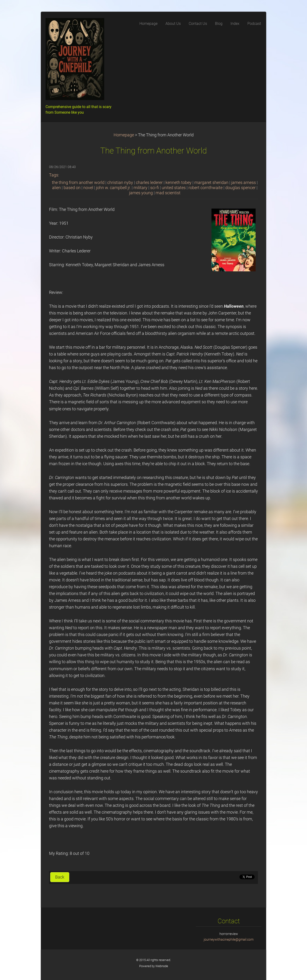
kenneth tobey (178, 183)
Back (60, 877)
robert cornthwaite (205, 188)
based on (72, 188)
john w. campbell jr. (113, 188)
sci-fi (155, 188)
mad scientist (168, 193)
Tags (54, 175)
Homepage (124, 135)
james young (141, 193)
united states (174, 188)
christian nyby (120, 183)
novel (88, 188)
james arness (244, 183)
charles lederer (149, 183)
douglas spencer (240, 188)
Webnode (162, 966)
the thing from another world (78, 183)
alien (56, 188)
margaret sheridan (211, 183)
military (140, 188)
